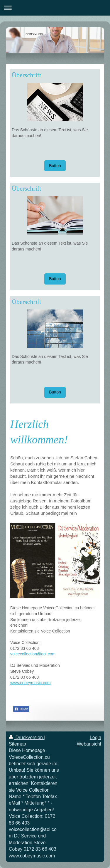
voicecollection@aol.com (33, 654)
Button (55, 166)
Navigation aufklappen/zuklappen (55, 8)
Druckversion (26, 737)
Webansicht (89, 744)
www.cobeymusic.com (31, 683)
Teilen (21, 709)
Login (95, 737)
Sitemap (17, 744)
